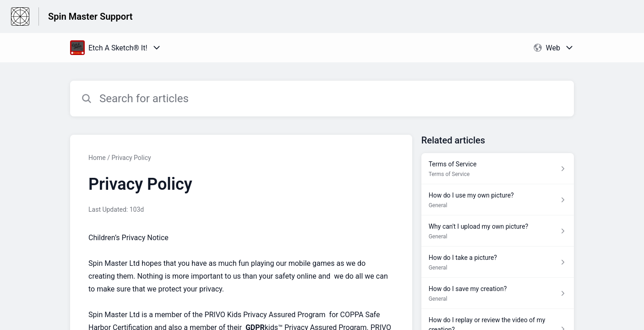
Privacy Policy (131, 158)
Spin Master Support (90, 16)
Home (97, 158)
